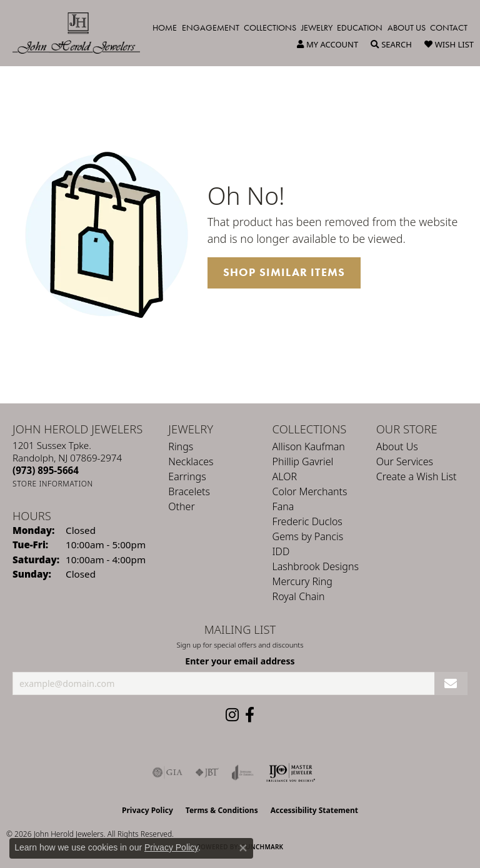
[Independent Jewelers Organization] (291, 772)
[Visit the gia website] (167, 772)
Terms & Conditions (222, 810)
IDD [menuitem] (281, 551)
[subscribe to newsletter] (451, 683)
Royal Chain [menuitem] (299, 596)
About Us (407, 27)
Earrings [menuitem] (187, 476)
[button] (327, 44)
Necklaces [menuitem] (191, 461)
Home (165, 27)
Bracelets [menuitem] (189, 491)
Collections (270, 27)
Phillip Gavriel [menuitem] (303, 461)
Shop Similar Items (284, 272)
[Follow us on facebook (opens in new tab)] (250, 715)
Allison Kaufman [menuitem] (309, 446)
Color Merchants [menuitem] (310, 491)
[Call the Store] (46, 470)
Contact (449, 27)
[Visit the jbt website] (207, 772)
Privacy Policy (147, 810)
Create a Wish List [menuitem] (417, 476)
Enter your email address (240, 661)
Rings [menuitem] (181, 446)
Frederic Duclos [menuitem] (307, 521)
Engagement (211, 27)
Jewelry (317, 27)
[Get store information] (53, 484)
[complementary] (389, 799)
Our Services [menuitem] (405, 461)
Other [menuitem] (181, 506)
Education (360, 27)
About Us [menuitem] (397, 446)
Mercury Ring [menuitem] (302, 581)
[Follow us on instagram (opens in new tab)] (232, 715)
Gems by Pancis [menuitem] (308, 536)
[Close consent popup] (243, 848)
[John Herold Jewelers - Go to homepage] (82, 33)
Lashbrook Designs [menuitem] (316, 566)
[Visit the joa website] (243, 772)
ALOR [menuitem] (285, 476)
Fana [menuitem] (283, 506)
